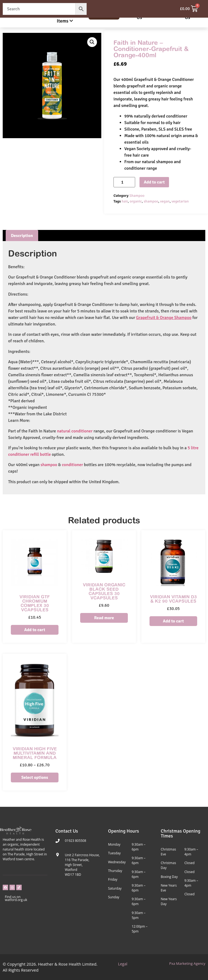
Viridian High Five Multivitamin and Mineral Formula (35, 753)
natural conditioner (75, 431)
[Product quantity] (124, 182)
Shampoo (137, 196)
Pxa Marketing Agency (187, 963)
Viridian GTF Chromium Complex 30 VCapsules (35, 603)
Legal (123, 964)
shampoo (151, 201)
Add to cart (154, 182)
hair (125, 201)
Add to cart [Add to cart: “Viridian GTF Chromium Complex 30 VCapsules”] (35, 630)
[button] (92, 42)
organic (136, 201)
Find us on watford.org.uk (16, 898)
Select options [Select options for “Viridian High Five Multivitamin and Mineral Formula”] (35, 777)
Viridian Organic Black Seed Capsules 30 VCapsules (104, 591)
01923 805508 (76, 841)
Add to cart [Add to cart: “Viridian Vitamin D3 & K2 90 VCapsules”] (173, 621)
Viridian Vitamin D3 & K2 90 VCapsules (173, 599)
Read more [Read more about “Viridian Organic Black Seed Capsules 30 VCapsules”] (104, 618)
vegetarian (180, 201)
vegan (165, 201)
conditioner (72, 465)
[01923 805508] (58, 841)
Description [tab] (22, 236)
